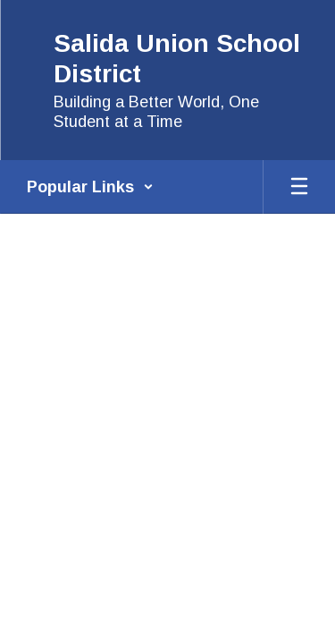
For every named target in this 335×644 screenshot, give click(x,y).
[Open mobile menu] (299, 187)
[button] (90, 187)
